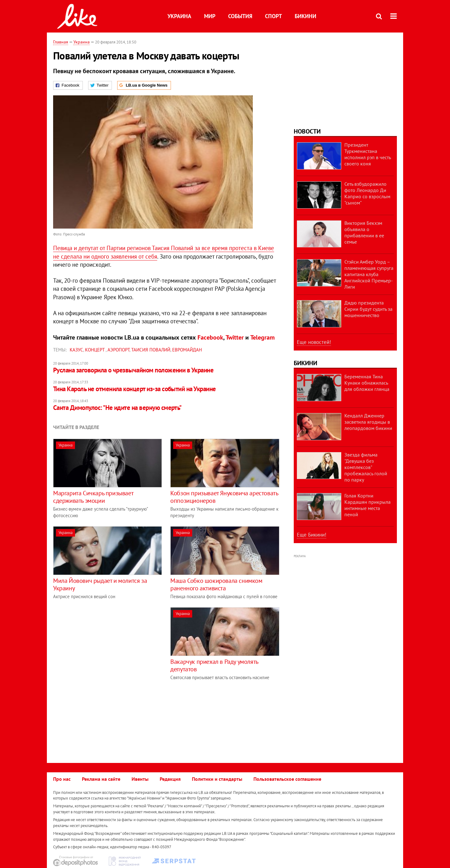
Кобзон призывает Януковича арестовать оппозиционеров (224, 497)
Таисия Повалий (151, 350)
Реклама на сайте (101, 779)
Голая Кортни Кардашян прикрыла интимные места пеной (367, 505)
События (240, 16)
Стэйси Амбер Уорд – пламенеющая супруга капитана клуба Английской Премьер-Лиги (369, 274)
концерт (95, 350)
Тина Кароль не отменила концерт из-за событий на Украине (135, 389)
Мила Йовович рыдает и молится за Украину (100, 584)
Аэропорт (118, 350)
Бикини (305, 16)
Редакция (170, 779)
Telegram (262, 337)
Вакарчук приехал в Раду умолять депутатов (214, 665)
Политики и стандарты (217, 779)
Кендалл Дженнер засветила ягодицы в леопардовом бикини (368, 422)
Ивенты (140, 779)
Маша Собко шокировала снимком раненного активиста (216, 584)
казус (76, 350)
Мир (210, 16)
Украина (179, 16)
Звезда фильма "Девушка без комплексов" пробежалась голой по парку (366, 467)
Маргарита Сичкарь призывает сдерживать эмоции (93, 497)
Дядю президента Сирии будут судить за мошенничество (368, 309)
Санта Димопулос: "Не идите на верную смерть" (117, 408)
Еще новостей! (314, 342)
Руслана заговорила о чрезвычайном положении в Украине (133, 370)
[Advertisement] (106, 651)
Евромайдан (187, 350)
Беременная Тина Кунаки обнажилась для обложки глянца (367, 383)
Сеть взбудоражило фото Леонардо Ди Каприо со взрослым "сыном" (367, 193)
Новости (307, 131)
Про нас (62, 779)
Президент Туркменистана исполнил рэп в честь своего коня (367, 154)
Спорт (273, 16)
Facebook (210, 337)
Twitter (235, 337)
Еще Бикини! (312, 535)
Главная (61, 42)
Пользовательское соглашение (287, 779)
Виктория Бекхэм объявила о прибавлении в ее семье (364, 232)
